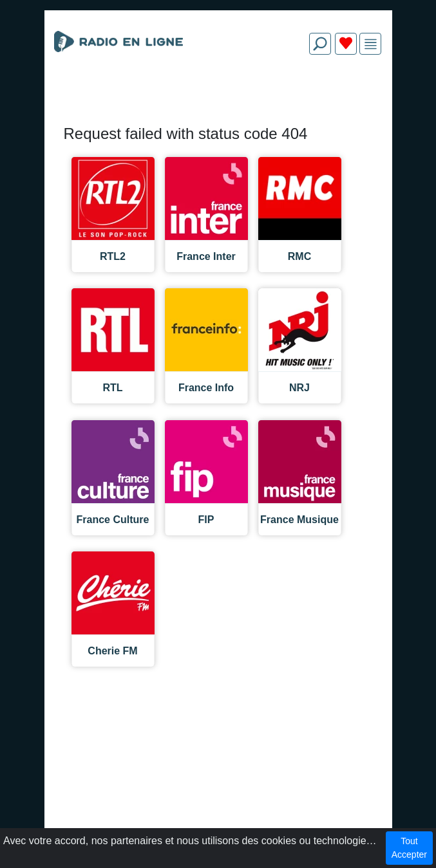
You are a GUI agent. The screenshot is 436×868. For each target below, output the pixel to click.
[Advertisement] (218, 95)
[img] (371, 44)
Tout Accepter (409, 848)
